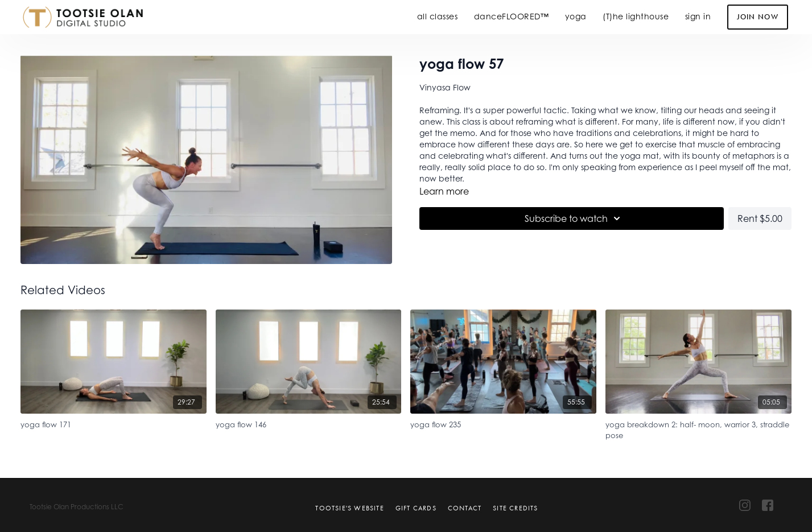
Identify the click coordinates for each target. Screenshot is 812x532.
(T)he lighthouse (636, 16)
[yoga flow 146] (309, 423)
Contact (465, 508)
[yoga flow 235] (503, 423)
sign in (698, 16)
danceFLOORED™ (512, 16)
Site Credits (515, 508)
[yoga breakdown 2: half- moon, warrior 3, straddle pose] (698, 428)
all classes (438, 16)
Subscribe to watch (574, 218)
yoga (576, 16)
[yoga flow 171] (114, 423)
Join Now (758, 17)
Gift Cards (416, 508)
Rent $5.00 (760, 218)
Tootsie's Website (349, 508)
